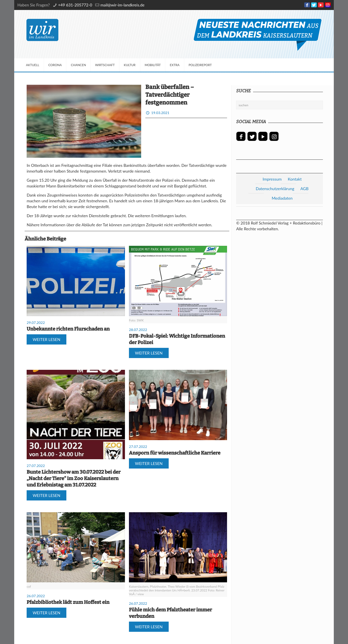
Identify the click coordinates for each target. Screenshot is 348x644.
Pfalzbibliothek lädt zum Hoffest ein (68, 602)
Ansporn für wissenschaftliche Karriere (175, 453)
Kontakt (295, 179)
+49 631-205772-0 (75, 5)
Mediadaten (282, 198)
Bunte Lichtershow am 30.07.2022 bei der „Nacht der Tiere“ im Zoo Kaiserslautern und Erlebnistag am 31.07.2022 (74, 478)
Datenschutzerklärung (275, 189)
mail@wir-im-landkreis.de (122, 5)
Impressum (272, 179)
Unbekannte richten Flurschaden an (68, 329)
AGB (304, 189)
